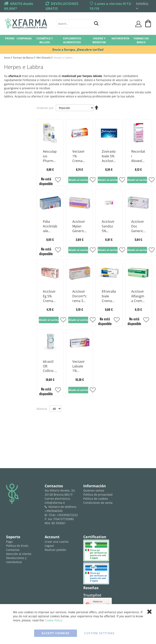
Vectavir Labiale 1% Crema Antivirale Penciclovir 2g (80, 366)
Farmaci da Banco (23, 58)
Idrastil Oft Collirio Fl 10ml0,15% (50, 366)
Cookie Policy (53, 620)
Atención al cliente (19, 554)
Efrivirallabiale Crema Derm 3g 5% (109, 296)
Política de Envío (17, 546)
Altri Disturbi (44, 58)
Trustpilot (92, 595)
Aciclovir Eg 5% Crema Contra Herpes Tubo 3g (49, 296)
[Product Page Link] (50, 143)
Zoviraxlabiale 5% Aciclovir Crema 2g (109, 156)
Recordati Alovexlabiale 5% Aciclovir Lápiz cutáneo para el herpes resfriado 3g (138, 156)
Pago (9, 542)
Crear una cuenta (57, 542)
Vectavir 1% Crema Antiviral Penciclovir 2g (80, 156)
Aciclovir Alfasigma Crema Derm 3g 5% (138, 296)
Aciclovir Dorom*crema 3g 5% (80, 296)
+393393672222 (67, 515)
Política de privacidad (98, 495)
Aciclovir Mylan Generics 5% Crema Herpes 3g (79, 226)
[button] (58, 180)
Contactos (13, 550)
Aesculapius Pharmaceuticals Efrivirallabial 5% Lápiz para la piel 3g (50, 156)
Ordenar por (45, 108)
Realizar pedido (55, 550)
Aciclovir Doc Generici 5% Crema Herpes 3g (138, 226)
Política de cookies (96, 499)
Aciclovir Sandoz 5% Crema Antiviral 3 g (108, 226)
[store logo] (28, 24)
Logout (49, 546)
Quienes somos (94, 490)
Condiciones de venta (98, 503)
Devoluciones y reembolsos (16, 560)
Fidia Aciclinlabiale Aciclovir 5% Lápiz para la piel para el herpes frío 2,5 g (50, 226)
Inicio (7, 58)
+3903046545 (54, 511)
